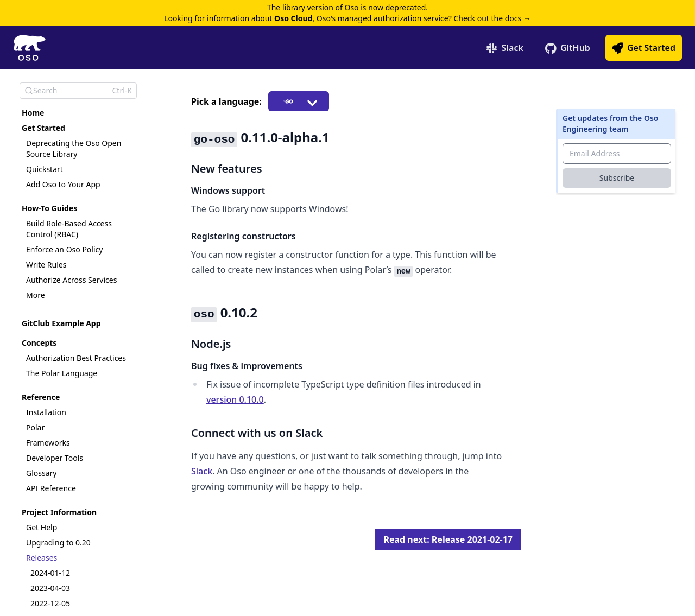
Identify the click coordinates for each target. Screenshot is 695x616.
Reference (41, 397)
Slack (202, 471)
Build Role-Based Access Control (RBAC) (69, 229)
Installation (46, 412)
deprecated (406, 7)
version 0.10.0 (235, 399)
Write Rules (46, 265)
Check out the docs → (492, 18)
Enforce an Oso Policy (64, 249)
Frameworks (48, 443)
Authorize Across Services (71, 280)
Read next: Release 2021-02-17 (448, 539)
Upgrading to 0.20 (58, 542)
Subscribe (617, 178)
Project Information (59, 512)
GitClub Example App (61, 323)
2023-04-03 (50, 588)
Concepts (39, 343)
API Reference (51, 488)
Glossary (41, 473)
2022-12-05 (50, 603)
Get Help (42, 527)
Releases (42, 558)
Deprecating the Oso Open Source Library (74, 148)
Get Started (43, 128)
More (36, 295)
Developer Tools (55, 458)
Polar (35, 427)
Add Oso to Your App (63, 184)
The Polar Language (62, 373)
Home (33, 113)
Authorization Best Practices (76, 358)
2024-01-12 (50, 573)
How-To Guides (49, 208)
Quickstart (45, 169)
